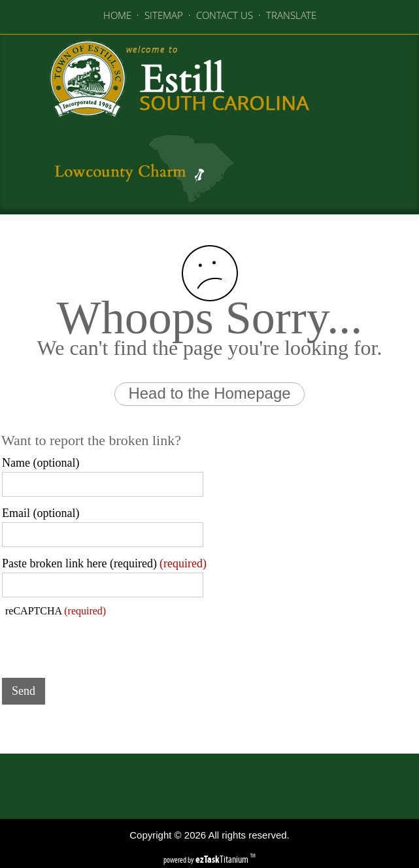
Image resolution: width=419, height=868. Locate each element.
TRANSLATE (291, 15)
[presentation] (101, 643)
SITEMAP (164, 15)
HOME (117, 15)
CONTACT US (225, 15)
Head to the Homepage (209, 393)
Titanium (223, 859)
